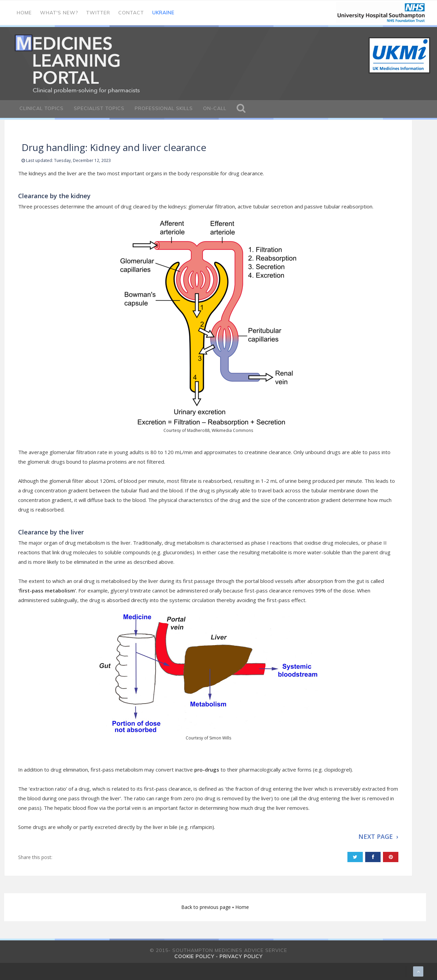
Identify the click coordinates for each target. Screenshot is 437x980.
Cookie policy (194, 956)
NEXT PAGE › (378, 836)
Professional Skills (164, 108)
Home (24, 13)
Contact (131, 13)
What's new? (59, 13)
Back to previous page (207, 907)
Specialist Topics (99, 108)
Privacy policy (241, 956)
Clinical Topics (42, 108)
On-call (215, 108)
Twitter (98, 13)
